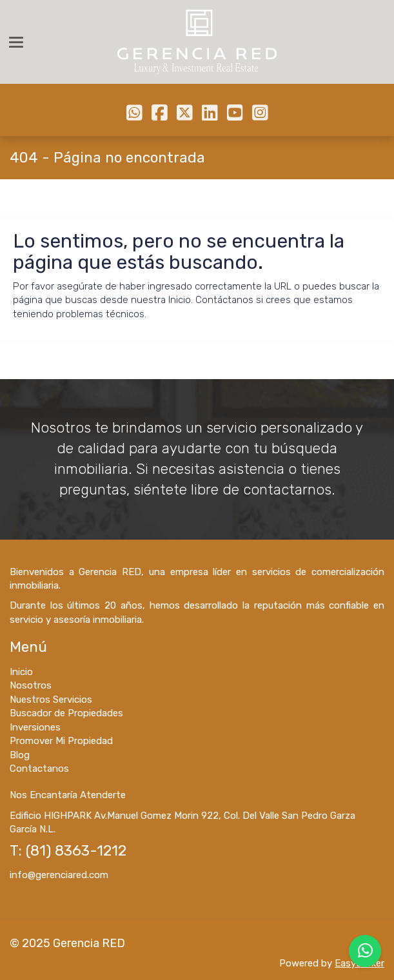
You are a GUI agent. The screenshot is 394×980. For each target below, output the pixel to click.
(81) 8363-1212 (76, 851)
